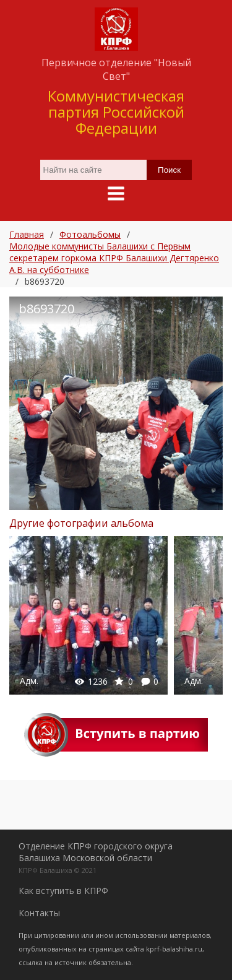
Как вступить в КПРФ (63, 891)
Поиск (169, 170)
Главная (27, 234)
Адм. (29, 681)
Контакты (39, 913)
